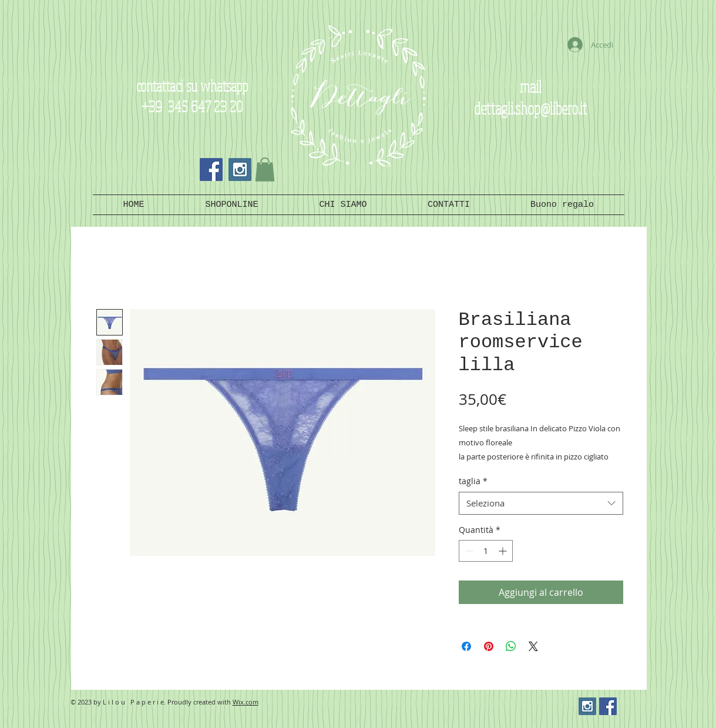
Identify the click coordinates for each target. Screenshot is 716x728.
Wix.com (246, 702)
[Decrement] (468, 551)
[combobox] (541, 503)
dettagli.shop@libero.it (530, 108)
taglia (473, 481)
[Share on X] (533, 646)
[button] (265, 170)
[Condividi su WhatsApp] (511, 646)
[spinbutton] (486, 551)
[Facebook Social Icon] (211, 170)
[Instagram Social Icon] (240, 170)
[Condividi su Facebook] (466, 646)
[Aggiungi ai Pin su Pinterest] (489, 646)
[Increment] (504, 551)
